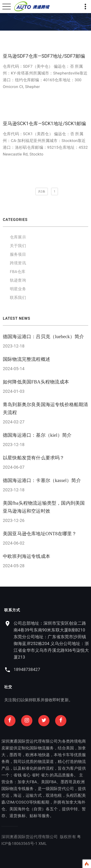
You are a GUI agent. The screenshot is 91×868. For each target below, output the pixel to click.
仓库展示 (18, 237)
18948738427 (62, 669)
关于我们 (18, 246)
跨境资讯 (18, 263)
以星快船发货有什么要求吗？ (34, 458)
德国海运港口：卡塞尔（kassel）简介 (42, 480)
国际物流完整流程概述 (27, 359)
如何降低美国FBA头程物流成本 (36, 382)
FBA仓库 (18, 272)
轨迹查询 (18, 280)
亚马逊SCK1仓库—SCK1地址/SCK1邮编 (44, 124)
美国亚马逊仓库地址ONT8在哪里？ (40, 534)
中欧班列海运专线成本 (27, 556)
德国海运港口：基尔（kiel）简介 (37, 435)
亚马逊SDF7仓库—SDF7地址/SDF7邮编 (44, 56)
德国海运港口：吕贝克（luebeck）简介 (43, 337)
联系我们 (18, 298)
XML (8, 843)
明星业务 (18, 289)
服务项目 (18, 254)
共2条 (42, 191)
